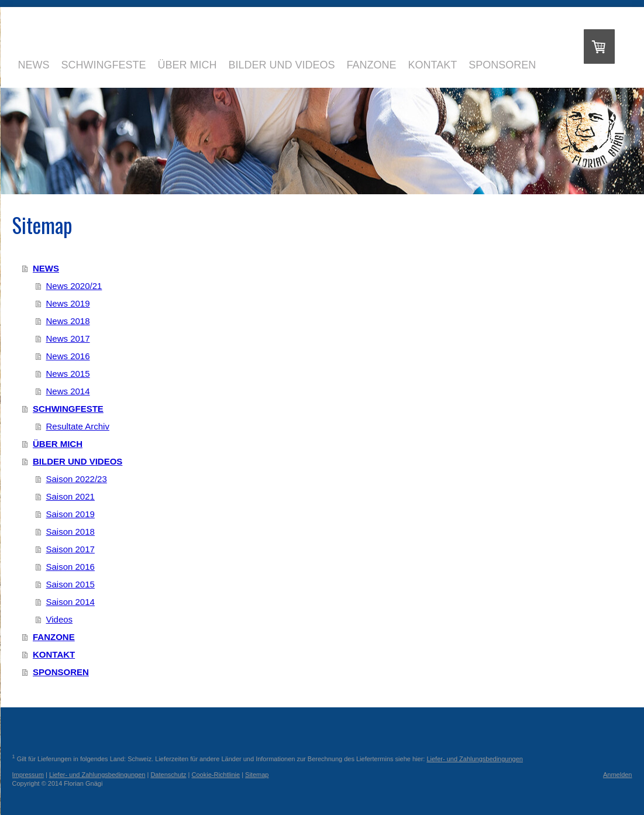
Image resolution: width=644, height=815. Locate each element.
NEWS (46, 268)
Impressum (28, 775)
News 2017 (68, 338)
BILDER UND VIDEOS (78, 461)
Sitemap (257, 775)
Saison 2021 (70, 496)
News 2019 (68, 303)
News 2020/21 (74, 286)
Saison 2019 (70, 514)
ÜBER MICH (58, 444)
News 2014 (68, 391)
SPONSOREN (61, 672)
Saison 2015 (70, 584)
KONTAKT (54, 654)
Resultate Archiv (78, 426)
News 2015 (68, 374)
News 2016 (68, 356)
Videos (60, 619)
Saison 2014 (70, 602)
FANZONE (54, 637)
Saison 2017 (70, 549)
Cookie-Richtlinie (216, 775)
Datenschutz (168, 775)
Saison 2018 (70, 532)
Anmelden (618, 775)
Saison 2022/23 (77, 479)
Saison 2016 (70, 567)
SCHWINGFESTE (68, 409)
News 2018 (68, 321)
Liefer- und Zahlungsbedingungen (475, 759)
